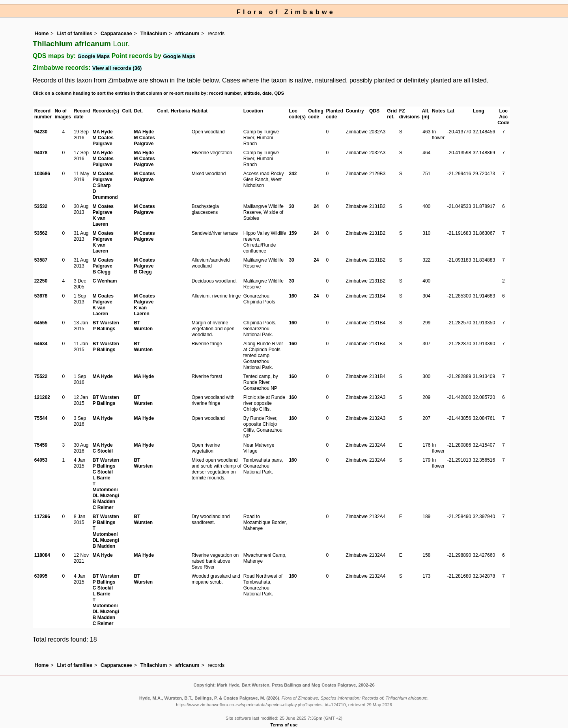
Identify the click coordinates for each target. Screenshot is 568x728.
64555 (41, 323)
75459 (41, 445)
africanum (187, 33)
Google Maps (94, 56)
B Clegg (102, 272)
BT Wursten (106, 323)
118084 (42, 555)
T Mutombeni (105, 487)
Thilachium (154, 33)
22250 (41, 281)
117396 (42, 517)
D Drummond (105, 194)
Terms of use (284, 725)
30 (291, 206)
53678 (41, 296)
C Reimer (103, 507)
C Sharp (102, 185)
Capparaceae (116, 33)
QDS (279, 93)
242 (293, 174)
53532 (41, 206)
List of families (75, 33)
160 (293, 296)
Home (42, 33)
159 (293, 233)
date (267, 93)
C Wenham (105, 281)
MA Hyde (103, 132)
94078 (41, 153)
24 (316, 206)
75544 (41, 418)
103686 (42, 174)
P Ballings (104, 329)
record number (225, 93)
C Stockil (103, 451)
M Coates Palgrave (103, 141)
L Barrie (102, 478)
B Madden (104, 502)
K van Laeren (100, 221)
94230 (41, 132)
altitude (252, 93)
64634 (41, 344)
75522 (41, 376)
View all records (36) (117, 68)
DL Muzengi (106, 496)
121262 (42, 397)
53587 (41, 260)
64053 (41, 460)
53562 (41, 233)
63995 (41, 576)
